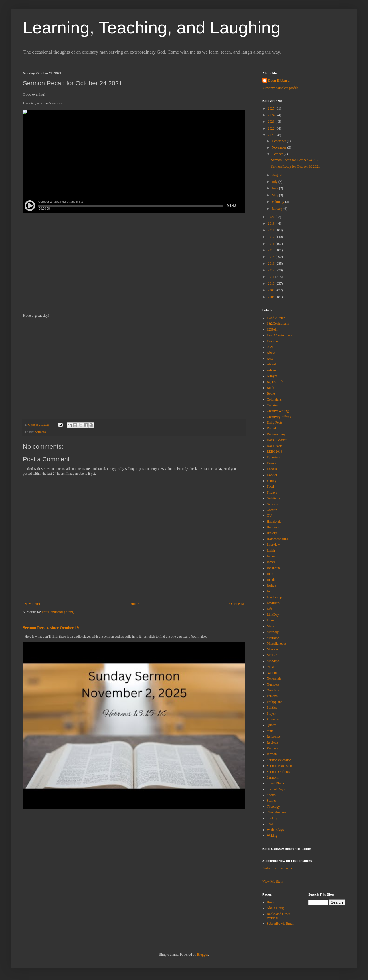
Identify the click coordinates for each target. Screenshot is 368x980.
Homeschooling (278, 539)
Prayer (271, 714)
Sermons (40, 432)
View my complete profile (280, 88)
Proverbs (273, 719)
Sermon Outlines (278, 772)
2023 (272, 122)
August (277, 175)
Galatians (273, 498)
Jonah (271, 580)
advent (271, 364)
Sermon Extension (279, 766)
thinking (272, 818)
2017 (272, 237)
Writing (272, 836)
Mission (272, 649)
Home (135, 604)
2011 (272, 277)
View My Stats (273, 882)
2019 (272, 223)
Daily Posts (275, 423)
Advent (272, 370)
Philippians (274, 702)
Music (271, 667)
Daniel (271, 428)
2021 (272, 135)
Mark (270, 626)
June (275, 188)
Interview (273, 545)
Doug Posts (275, 446)
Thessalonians (276, 812)
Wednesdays (275, 830)
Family (272, 481)
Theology (273, 807)
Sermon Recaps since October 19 (51, 628)
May (275, 195)
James (271, 562)
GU (269, 516)
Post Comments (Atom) (58, 612)
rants (270, 731)
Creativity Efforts (279, 417)
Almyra (272, 376)
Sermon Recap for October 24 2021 (295, 160)
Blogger (203, 955)
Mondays (273, 661)
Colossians (274, 399)
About (271, 353)
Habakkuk (274, 522)
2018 (272, 230)
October (278, 154)
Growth (272, 510)
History (272, 533)
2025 (272, 108)
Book (270, 388)
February (278, 202)
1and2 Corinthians (279, 335)
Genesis (272, 504)
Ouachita (273, 690)
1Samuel (273, 341)
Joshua (271, 585)
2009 (272, 290)
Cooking (273, 405)
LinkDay (273, 615)
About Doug (275, 908)
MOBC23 (273, 655)
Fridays (272, 492)
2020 (272, 217)
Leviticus (273, 603)
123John (273, 330)
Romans (272, 748)
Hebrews (273, 527)
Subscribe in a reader (278, 868)
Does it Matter (277, 440)
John (270, 574)
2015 (272, 250)
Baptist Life (275, 382)
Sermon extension (279, 760)
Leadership (274, 597)
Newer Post (32, 604)
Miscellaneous (277, 644)
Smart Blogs (275, 783)
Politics (272, 708)
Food (270, 486)
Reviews (273, 743)
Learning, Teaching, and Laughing (152, 28)
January (278, 209)
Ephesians (274, 457)
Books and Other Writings (278, 916)
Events (271, 463)
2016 (272, 244)
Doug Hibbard (279, 80)
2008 (272, 297)
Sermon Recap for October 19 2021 (295, 167)
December (279, 141)
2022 (272, 128)
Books (271, 393)
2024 (272, 115)
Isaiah (271, 551)
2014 (272, 257)
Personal (273, 696)
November (280, 147)
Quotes (272, 725)
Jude (270, 591)
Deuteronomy (276, 434)
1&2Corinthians (278, 324)
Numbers (273, 684)
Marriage (273, 632)
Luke (270, 620)
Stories (271, 801)
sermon (272, 754)
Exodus (272, 469)
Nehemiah (274, 678)
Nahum (272, 673)
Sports (271, 795)
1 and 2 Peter (276, 318)
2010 (272, 284)
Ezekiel (272, 475)
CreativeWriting (278, 411)
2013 (272, 264)
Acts (270, 359)
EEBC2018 (275, 452)
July (275, 182)
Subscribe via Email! (281, 924)
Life (270, 609)
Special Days (276, 789)
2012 (272, 270)
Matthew (273, 638)
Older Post (237, 604)
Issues (271, 556)
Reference (274, 737)
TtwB (271, 824)
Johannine (274, 568)
